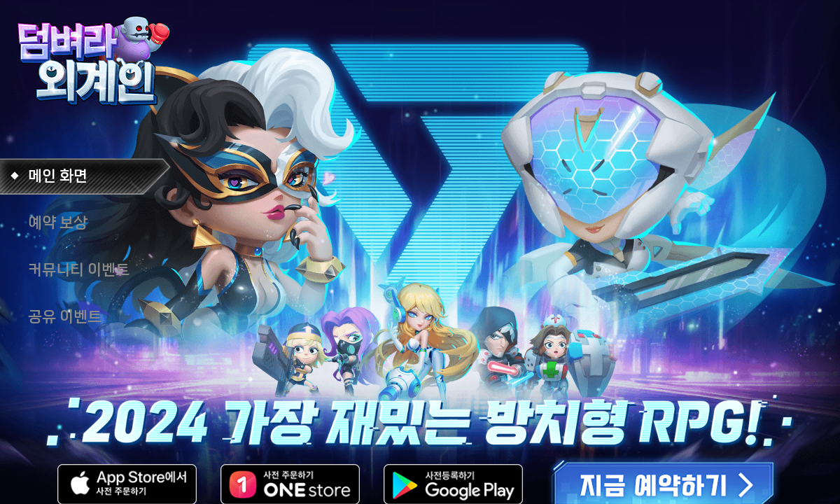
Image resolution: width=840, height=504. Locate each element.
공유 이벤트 (65, 317)
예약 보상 (58, 223)
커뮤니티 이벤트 (79, 270)
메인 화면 (58, 176)
